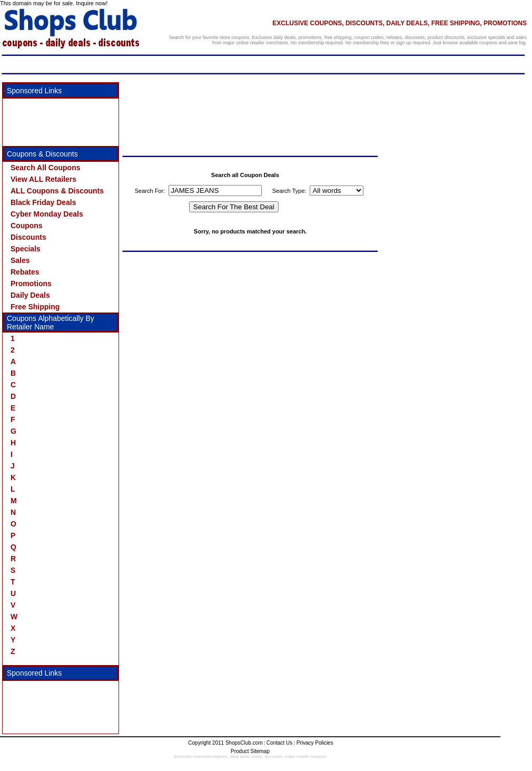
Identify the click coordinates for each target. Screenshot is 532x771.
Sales (20, 260)
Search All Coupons (46, 168)
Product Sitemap (250, 751)
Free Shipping (35, 307)
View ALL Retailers (43, 179)
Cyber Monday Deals (47, 214)
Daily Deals (30, 295)
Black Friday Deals (43, 202)
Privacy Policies (315, 743)
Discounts (28, 237)
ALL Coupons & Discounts (57, 191)
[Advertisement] (55, 122)
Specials (26, 249)
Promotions (31, 284)
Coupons (27, 226)
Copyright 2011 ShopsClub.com (225, 743)
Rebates (25, 272)
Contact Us (279, 743)
